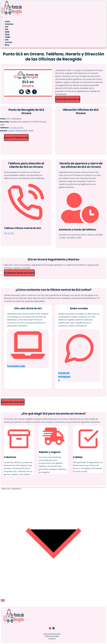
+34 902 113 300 (16, 128)
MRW (7, 32)
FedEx (8, 37)
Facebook (64, 373)
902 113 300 (9, 233)
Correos (9, 42)
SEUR (7, 34)
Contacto (52, 638)
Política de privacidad (52, 634)
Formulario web (16, 366)
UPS (7, 40)
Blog (7, 45)
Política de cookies (52, 636)
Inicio (7, 21)
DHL (7, 29)
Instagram (64, 377)
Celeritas (9, 24)
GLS (7, 27)
